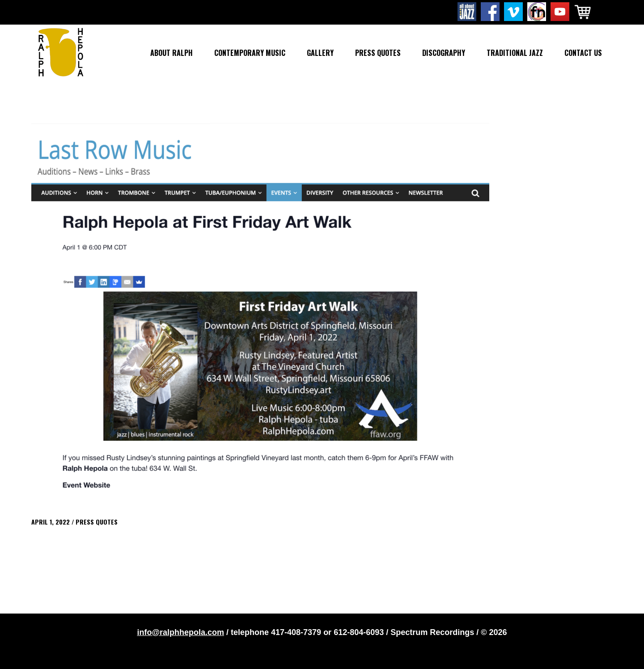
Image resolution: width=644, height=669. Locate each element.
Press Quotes (97, 522)
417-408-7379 (296, 632)
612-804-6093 (359, 632)
